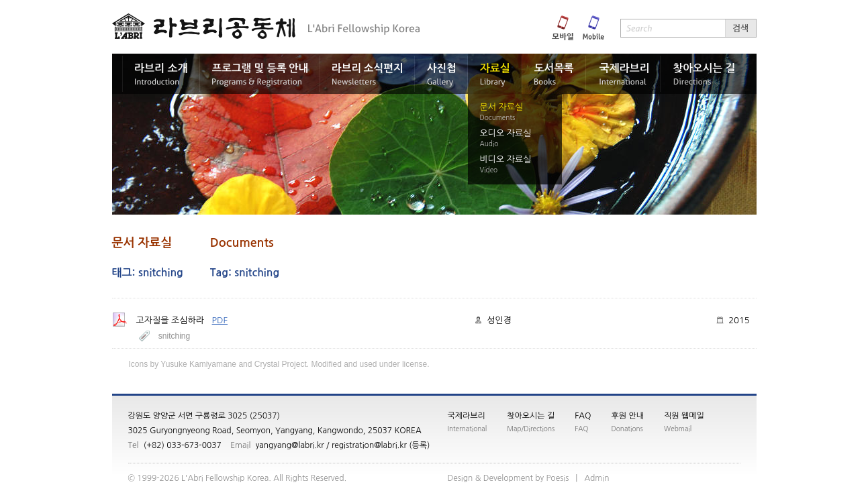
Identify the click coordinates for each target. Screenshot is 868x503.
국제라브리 (467, 416)
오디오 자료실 (506, 133)
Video (489, 170)
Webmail (678, 429)
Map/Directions (531, 429)
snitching (174, 336)
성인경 (499, 320)
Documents (498, 117)
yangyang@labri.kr (290, 445)
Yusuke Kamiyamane (198, 364)
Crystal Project (281, 364)
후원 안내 (628, 416)
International (468, 429)
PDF (220, 320)
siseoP (557, 478)
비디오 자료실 (506, 159)
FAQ (583, 416)
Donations (627, 429)
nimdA (596, 478)
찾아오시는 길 (531, 416)
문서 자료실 (502, 107)
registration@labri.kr (369, 445)
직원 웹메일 (684, 416)
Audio (489, 144)
